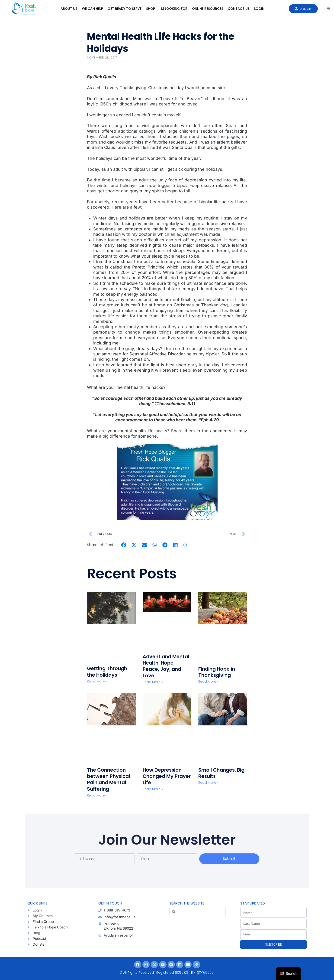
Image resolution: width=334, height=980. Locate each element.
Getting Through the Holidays (107, 672)
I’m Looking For (173, 9)
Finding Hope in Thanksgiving (217, 672)
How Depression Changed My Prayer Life (167, 776)
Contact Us (239, 9)
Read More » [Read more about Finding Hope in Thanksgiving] (208, 682)
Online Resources (208, 9)
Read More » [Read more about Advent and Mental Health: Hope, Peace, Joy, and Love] (153, 682)
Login (259, 9)
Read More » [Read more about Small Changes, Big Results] (208, 783)
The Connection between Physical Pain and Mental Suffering (108, 779)
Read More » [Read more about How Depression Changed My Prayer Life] (153, 789)
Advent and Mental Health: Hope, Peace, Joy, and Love (166, 666)
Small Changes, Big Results (221, 773)
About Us (69, 9)
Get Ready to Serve (125, 9)
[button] (124, 545)
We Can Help (92, 9)
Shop (151, 9)
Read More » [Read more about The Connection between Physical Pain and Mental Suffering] (97, 795)
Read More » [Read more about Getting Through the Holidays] (97, 681)
